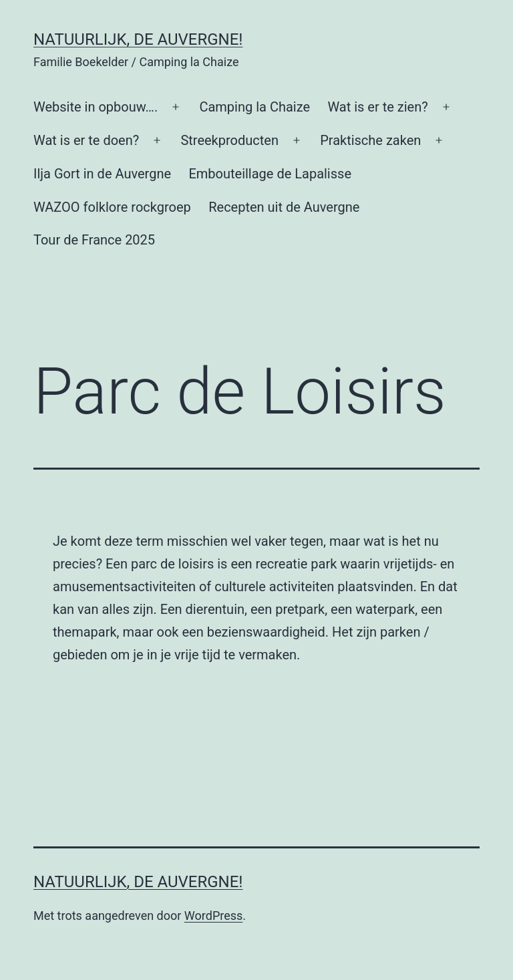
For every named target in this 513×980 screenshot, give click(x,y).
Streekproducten (229, 140)
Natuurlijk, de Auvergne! (138, 39)
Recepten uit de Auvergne (284, 207)
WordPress (213, 916)
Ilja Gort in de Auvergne (102, 174)
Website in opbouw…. (96, 107)
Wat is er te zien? (377, 107)
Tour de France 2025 (94, 240)
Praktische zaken (370, 140)
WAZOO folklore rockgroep (112, 207)
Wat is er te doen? (86, 140)
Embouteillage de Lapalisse (270, 174)
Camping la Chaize (254, 107)
